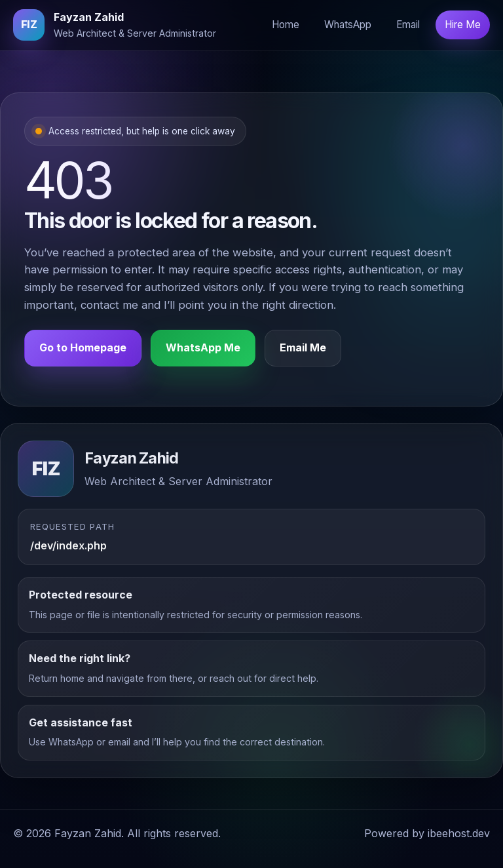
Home (286, 25)
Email (408, 25)
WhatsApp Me (203, 349)
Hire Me (463, 25)
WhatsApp (348, 25)
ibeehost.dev (459, 833)
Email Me (303, 349)
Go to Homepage (83, 349)
